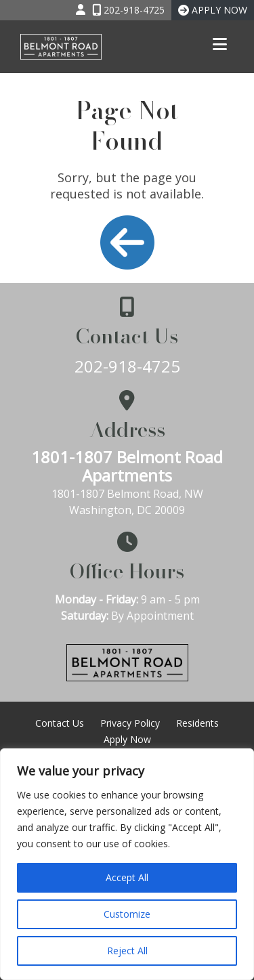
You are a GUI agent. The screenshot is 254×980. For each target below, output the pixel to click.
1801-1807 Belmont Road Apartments (127, 466)
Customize (127, 914)
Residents (197, 723)
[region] (127, 864)
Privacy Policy (130, 723)
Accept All (127, 877)
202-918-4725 (127, 366)
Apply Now (127, 739)
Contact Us (60, 723)
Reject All (127, 951)
